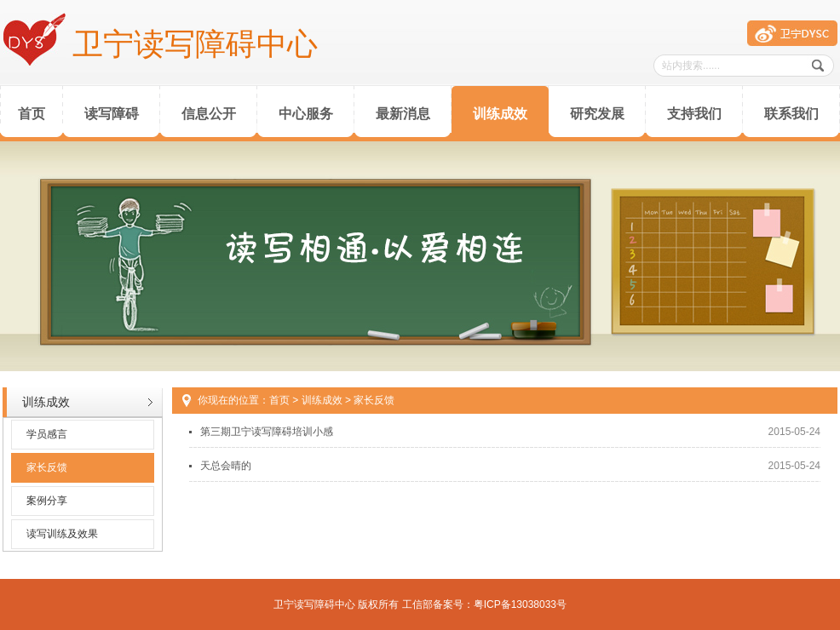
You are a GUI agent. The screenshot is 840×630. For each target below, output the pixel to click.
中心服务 (306, 114)
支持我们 (694, 114)
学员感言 (47, 434)
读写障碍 (112, 114)
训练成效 (500, 114)
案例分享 (47, 501)
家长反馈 (47, 467)
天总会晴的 (226, 466)
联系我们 (791, 114)
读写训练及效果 (62, 534)
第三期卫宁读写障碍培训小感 (267, 432)
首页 (32, 114)
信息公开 (209, 114)
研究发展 (597, 114)
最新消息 (403, 114)
